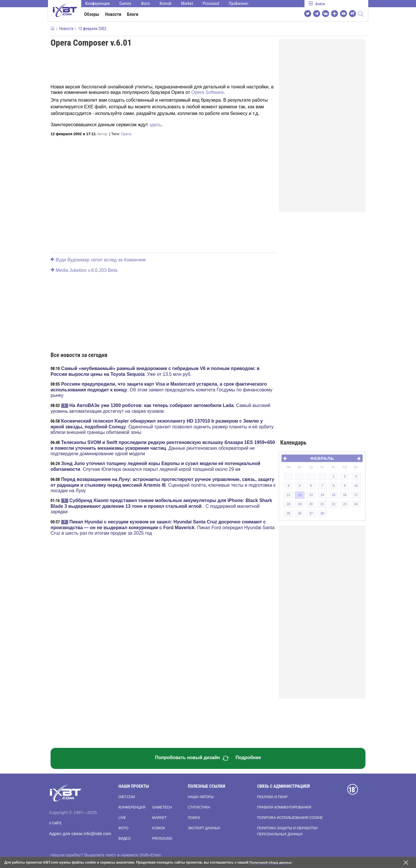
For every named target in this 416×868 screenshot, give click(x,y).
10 (356, 486)
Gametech (162, 807)
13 (311, 495)
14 (322, 495)
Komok (165, 3)
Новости (113, 14)
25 (288, 513)
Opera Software (207, 92)
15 (333, 495)
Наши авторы (201, 797)
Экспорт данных (204, 828)
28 (322, 513)
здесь (155, 125)
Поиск (194, 818)
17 (356, 495)
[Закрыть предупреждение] (406, 863)
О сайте (55, 823)
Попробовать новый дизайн (192, 758)
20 (311, 504)
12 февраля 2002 (92, 29)
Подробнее (248, 758)
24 (356, 504)
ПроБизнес (239, 3)
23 (345, 504)
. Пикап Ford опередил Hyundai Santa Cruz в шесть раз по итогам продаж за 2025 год (162, 527)
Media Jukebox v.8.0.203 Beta (84, 270)
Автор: (102, 134)
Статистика (199, 807)
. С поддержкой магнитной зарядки (161, 506)
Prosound (211, 3)
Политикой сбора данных (272, 863)
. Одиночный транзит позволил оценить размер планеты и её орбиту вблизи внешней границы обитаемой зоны (162, 427)
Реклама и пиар (272, 797)
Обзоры (92, 14)
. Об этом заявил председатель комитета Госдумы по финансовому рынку (161, 390)
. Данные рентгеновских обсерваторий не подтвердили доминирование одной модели (163, 448)
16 (345, 495)
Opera (126, 134)
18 (288, 504)
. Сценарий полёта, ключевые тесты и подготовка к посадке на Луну (163, 485)
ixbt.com (127, 797)
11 (288, 495)
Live (122, 818)
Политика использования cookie (290, 818)
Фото (145, 3)
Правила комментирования (284, 807)
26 (300, 513)
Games (125, 3)
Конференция (97, 3)
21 (322, 504)
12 (300, 495)
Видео (125, 839)
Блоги (133, 14)
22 (333, 504)
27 (311, 513)
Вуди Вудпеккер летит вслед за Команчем (98, 260)
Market (187, 3)
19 (300, 504)
